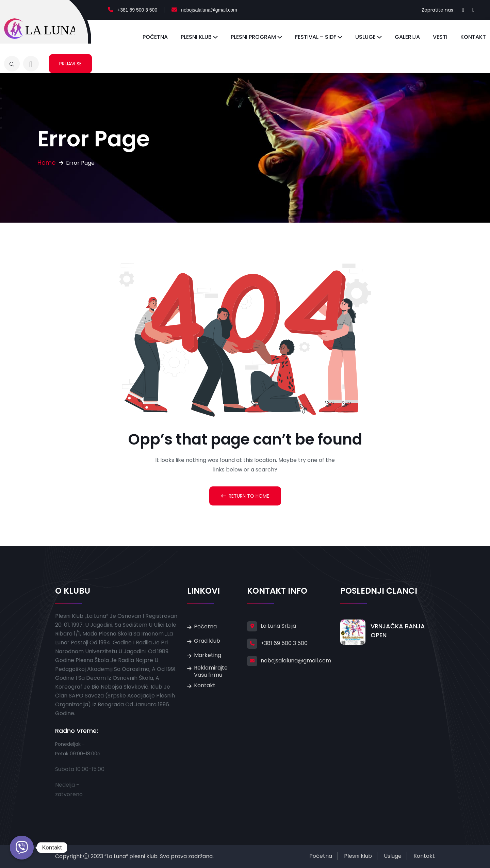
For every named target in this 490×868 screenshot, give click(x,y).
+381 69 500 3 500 (137, 10)
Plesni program (253, 37)
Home (46, 163)
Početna (155, 37)
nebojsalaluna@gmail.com (209, 10)
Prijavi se (70, 64)
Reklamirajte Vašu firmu (211, 671)
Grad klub (207, 641)
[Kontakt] (22, 848)
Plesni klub (196, 37)
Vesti (440, 37)
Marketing (208, 655)
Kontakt (473, 37)
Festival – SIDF (316, 37)
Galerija (407, 37)
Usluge (365, 37)
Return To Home (245, 496)
